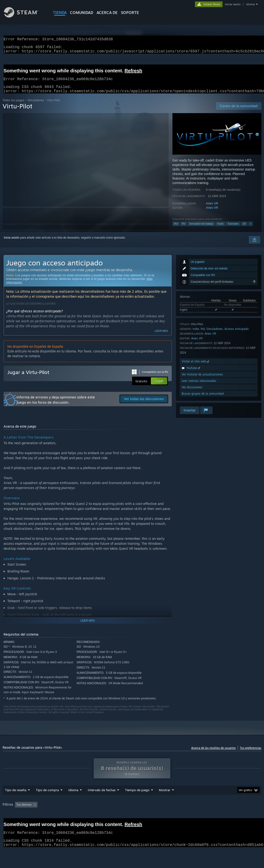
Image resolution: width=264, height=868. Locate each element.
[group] (132, 820)
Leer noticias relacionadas (199, 386)
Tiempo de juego (137, 802)
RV (183, 229)
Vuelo (220, 229)
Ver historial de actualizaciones (202, 380)
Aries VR (212, 209)
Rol (176, 229)
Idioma (73, 802)
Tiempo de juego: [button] (144, 817)
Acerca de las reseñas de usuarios (213, 754)
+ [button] (250, 229)
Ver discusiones (192, 393)
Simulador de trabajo (201, 229)
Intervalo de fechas (102, 802)
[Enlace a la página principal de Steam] (25, 16)
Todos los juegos (14, 106)
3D (244, 229)
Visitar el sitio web (196, 367)
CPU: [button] (7, 823)
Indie (196, 335)
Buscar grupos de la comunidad (203, 399)
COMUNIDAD (82, 13)
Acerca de (107, 13)
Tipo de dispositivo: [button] (48, 823)
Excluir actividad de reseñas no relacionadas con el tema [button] (89, 817)
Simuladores (36, 106)
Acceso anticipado (236, 335)
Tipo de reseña (16, 802)
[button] (19, 817)
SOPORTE (130, 13)
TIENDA (60, 13)
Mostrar (165, 802)
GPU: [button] (23, 823)
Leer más (161, 337)
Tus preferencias (251, 754)
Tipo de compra (47, 802)
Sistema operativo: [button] (235, 817)
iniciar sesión (233, 4)
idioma (250, 4)
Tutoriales (233, 229)
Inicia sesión (12, 243)
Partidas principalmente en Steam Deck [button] (190, 817)
